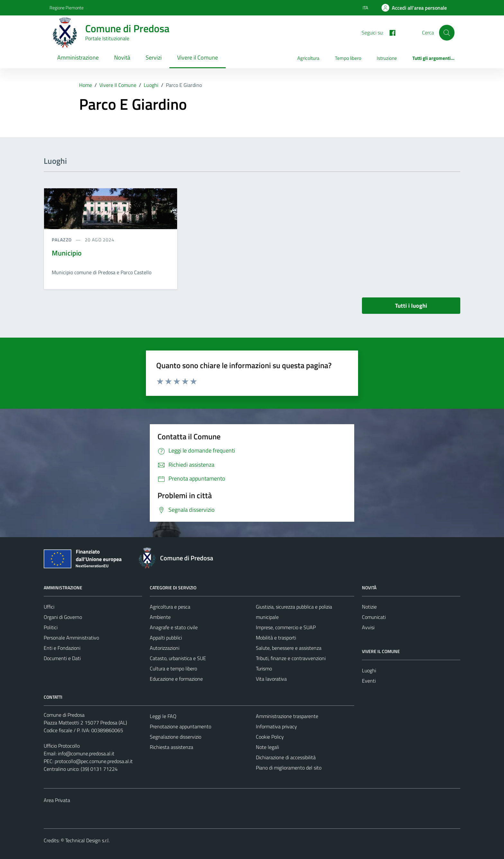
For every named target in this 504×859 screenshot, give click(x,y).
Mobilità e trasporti (276, 638)
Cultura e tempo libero (173, 668)
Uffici (49, 607)
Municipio (67, 253)
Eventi (369, 681)
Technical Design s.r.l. (87, 840)
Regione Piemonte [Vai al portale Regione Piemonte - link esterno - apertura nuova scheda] (67, 8)
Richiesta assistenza (171, 747)
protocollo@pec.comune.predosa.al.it (94, 761)
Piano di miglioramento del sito (289, 768)
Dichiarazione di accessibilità (286, 757)
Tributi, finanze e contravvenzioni (291, 658)
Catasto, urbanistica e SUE (178, 658)
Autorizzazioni (165, 648)
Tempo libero (348, 58)
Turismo (264, 668)
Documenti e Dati (62, 658)
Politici (51, 627)
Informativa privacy (276, 726)
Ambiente (160, 617)
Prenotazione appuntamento (180, 726)
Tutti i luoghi (411, 306)
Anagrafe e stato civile (174, 627)
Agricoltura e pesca (170, 607)
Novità (122, 57)
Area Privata (57, 800)
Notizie (369, 607)
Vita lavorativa (271, 679)
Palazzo (62, 240)
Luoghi (369, 670)
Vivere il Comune (198, 57)
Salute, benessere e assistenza (289, 648)
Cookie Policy (270, 737)
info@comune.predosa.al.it (86, 753)
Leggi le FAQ (163, 716)
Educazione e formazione (176, 679)
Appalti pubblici (166, 638)
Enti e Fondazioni (62, 648)
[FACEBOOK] (390, 32)
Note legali (267, 747)
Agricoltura (308, 58)
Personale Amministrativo (71, 638)
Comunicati (374, 617)
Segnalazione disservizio (175, 737)
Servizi (154, 57)
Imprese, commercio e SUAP (286, 627)
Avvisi (368, 627)
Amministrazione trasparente (287, 716)
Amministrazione (78, 57)
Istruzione (387, 58)
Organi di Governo (63, 617)
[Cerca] (447, 33)
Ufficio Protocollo (62, 746)
